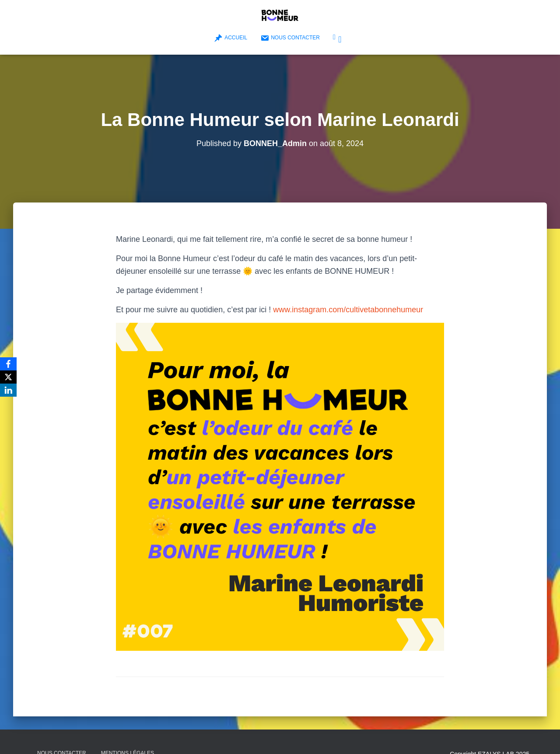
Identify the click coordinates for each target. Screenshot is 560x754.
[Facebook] (8, 364)
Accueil (231, 38)
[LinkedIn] (8, 390)
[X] (8, 377)
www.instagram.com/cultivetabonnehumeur (348, 310)
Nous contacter (290, 38)
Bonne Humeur (340, 39)
